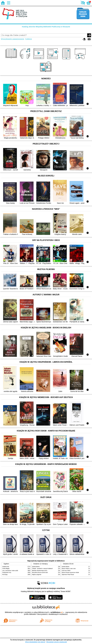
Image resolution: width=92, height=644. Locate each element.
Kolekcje (29, 39)
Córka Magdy (6, 569)
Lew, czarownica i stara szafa (10, 571)
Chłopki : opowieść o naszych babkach (42, 569)
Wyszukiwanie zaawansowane (13, 39)
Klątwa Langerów (37, 575)
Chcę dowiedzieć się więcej (35, 642)
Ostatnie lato (6, 567)
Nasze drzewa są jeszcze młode (70, 572)
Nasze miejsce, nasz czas (69, 569)
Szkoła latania (36, 567)
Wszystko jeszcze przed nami (40, 572)
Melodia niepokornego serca (40, 571)
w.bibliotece (57, 612)
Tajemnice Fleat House (68, 575)
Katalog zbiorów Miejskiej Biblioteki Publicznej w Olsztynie (46, 27)
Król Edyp (5, 575)
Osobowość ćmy (7, 572)
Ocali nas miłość (66, 571)
